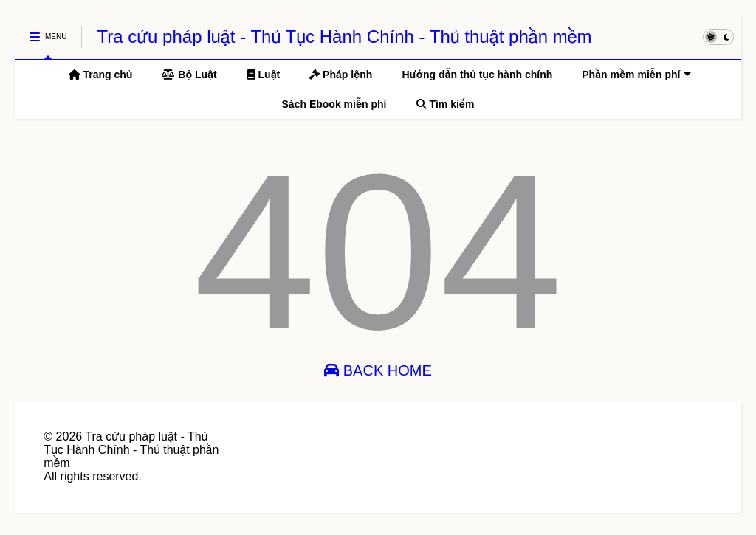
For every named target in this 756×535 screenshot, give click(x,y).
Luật (264, 75)
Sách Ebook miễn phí (334, 104)
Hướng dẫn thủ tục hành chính (477, 75)
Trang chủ (101, 75)
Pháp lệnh (341, 75)
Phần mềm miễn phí (636, 75)
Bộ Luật (189, 75)
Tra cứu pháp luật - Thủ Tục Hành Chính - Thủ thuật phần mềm (344, 37)
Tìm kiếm (446, 104)
